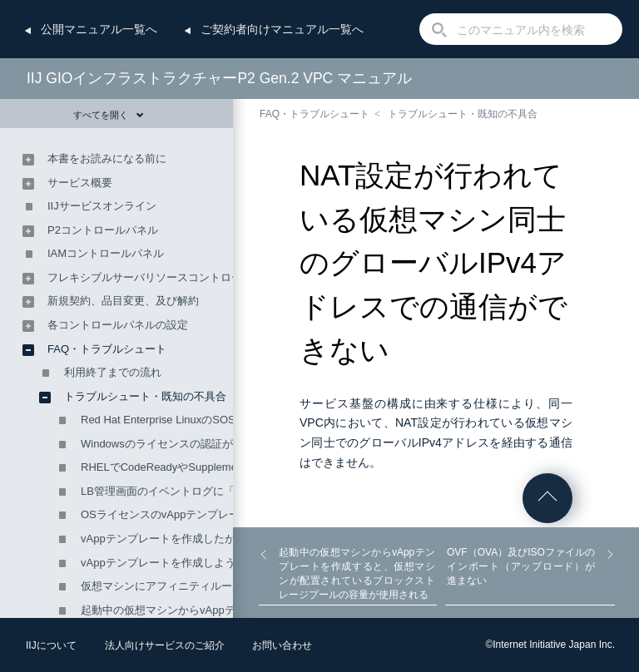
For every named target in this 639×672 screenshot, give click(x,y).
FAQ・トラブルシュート (315, 114)
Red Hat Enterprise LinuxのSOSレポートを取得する (207, 420)
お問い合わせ (282, 645)
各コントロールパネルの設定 (118, 325)
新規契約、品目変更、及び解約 (123, 301)
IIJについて (51, 645)
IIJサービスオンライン (102, 206)
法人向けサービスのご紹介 (165, 645)
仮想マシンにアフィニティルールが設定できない (200, 586)
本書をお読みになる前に (107, 158)
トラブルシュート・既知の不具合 (463, 114)
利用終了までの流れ (113, 372)
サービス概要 (80, 183)
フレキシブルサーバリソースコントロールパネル (166, 277)
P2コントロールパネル (103, 230)
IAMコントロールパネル (106, 253)
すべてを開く (109, 115)
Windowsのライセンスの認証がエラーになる (189, 444)
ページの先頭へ (547, 498)
